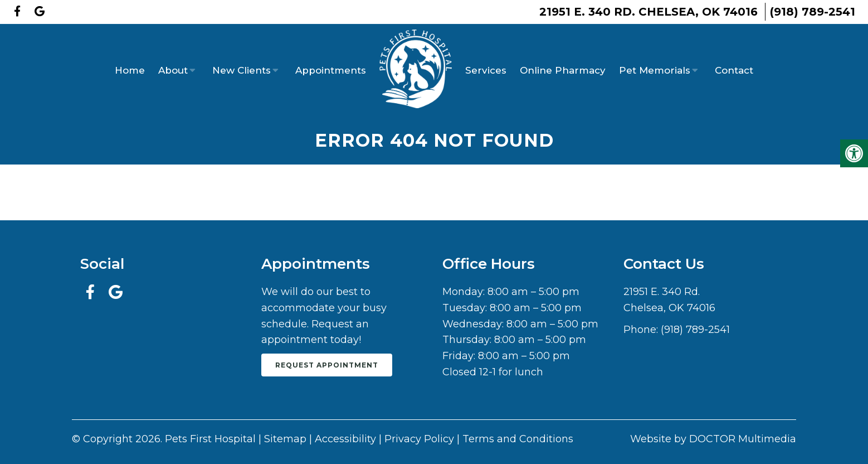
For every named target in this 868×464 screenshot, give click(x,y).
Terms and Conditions (518, 439)
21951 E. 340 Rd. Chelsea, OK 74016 (648, 12)
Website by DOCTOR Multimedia (713, 439)
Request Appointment (327, 365)
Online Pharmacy (563, 70)
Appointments (331, 70)
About (173, 70)
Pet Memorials (655, 70)
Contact (734, 70)
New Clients (242, 70)
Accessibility (345, 439)
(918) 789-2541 (813, 12)
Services (486, 70)
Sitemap (285, 439)
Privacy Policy (419, 439)
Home (130, 70)
